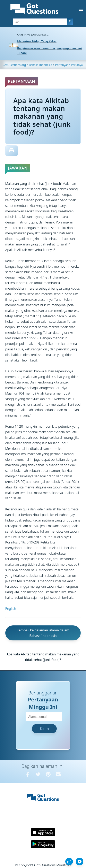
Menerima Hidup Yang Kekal (37, 41)
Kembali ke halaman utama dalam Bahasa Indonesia (43, 633)
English (11, 609)
